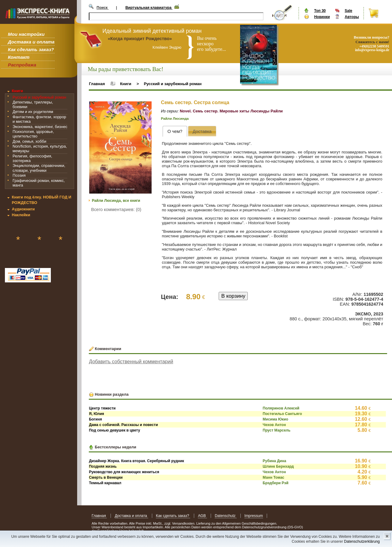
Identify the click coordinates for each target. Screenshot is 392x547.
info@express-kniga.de (372, 50)
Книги (17, 91)
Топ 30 (320, 11)
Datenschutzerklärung (362, 541)
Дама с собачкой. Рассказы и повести (123, 425)
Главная (97, 84)
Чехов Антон (274, 425)
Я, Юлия (96, 414)
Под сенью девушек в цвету (114, 430)
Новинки (322, 17)
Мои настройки (26, 34)
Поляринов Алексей (281, 408)
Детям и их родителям (33, 112)
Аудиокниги (23, 209)
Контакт (19, 57)
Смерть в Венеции (106, 477)
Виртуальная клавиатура (149, 8)
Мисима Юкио (275, 419)
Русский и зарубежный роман (39, 97)
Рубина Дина (275, 461)
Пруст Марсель (277, 430)
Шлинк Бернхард (278, 466)
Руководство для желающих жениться (124, 472)
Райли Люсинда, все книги (116, 201)
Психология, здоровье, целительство (33, 134)
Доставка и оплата (31, 42)
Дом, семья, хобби (29, 141)
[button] (146, 107)
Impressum (254, 516)
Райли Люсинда (175, 119)
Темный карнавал (105, 483)
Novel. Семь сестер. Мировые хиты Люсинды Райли (231, 111)
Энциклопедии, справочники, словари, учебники (39, 168)
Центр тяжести (102, 408)
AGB (202, 516)
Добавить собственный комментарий (131, 362)
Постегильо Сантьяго (282, 414)
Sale (348, 11)
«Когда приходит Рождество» (140, 39)
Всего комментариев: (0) (116, 209)
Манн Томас (273, 477)
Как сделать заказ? (31, 49)
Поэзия (19, 175)
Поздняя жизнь (103, 466)
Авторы (352, 17)
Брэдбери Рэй (276, 483)
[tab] (175, 131)
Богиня (95, 419)
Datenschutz (226, 516)
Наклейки (21, 215)
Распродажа (22, 65)
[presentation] (175, 131)
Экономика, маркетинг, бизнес (40, 127)
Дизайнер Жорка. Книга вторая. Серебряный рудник (136, 461)
